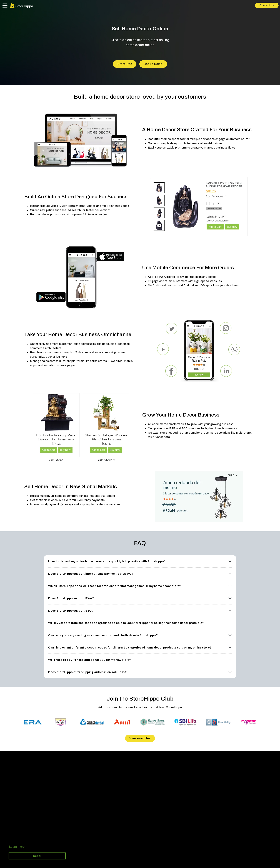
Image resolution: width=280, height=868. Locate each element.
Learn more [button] (17, 847)
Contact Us (267, 5)
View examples (140, 738)
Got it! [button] (37, 856)
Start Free (125, 64)
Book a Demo (153, 64)
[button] (140, 561)
